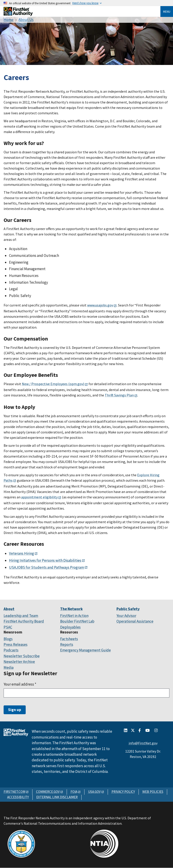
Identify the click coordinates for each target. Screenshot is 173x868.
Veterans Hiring (22, 553)
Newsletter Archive (19, 662)
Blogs (8, 639)
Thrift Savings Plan (119, 395)
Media (9, 668)
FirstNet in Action (74, 616)
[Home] (18, 14)
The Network (71, 609)
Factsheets (69, 639)
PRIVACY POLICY (123, 792)
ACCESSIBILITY (18, 797)
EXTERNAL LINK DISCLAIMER (57, 797)
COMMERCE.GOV (48, 792)
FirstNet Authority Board (24, 621)
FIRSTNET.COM (14, 792)
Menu (167, 12)
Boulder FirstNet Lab (77, 621)
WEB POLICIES (153, 792)
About (9, 609)
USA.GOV (94, 792)
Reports (67, 645)
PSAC (8, 627)
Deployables (70, 627)
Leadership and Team (21, 616)
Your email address (20, 684)
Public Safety (128, 609)
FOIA (74, 792)
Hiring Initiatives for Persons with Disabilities (45, 560)
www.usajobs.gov (100, 305)
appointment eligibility (39, 497)
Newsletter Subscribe (22, 656)
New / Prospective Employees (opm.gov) (53, 384)
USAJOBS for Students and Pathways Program (47, 567)
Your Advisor (126, 616)
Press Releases (16, 645)
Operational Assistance (135, 621)
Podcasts (11, 650)
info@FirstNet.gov (143, 743)
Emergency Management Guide (85, 650)
